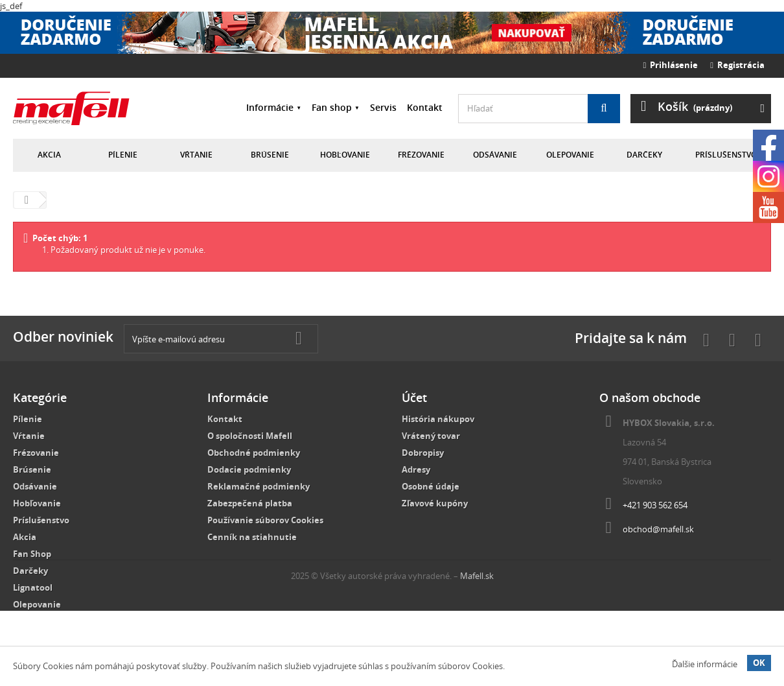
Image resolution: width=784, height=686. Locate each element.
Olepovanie (570, 155)
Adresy (416, 469)
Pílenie (123, 155)
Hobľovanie (345, 155)
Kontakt (425, 107)
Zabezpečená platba (250, 503)
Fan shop (332, 107)
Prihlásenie (671, 65)
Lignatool (33, 587)
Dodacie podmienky (249, 469)
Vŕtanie (196, 155)
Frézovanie (421, 155)
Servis (383, 107)
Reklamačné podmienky (259, 486)
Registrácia (737, 65)
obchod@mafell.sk (658, 529)
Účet (414, 397)
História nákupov (438, 419)
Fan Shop (32, 554)
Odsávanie (495, 155)
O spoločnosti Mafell (250, 436)
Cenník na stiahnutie (252, 537)
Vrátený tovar (431, 436)
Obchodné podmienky (254, 453)
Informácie (270, 107)
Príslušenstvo (726, 155)
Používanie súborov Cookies (265, 520)
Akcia (49, 155)
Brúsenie (270, 155)
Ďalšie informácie (705, 664)
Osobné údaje (431, 486)
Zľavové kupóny (435, 503)
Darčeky (644, 155)
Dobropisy (423, 453)
